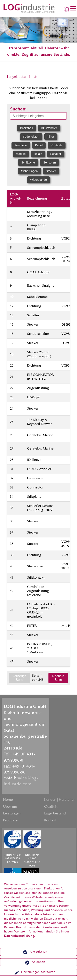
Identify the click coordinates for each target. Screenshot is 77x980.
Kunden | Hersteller (59, 800)
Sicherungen (29, 171)
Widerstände (38, 180)
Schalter (56, 154)
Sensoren (49, 162)
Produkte (10, 821)
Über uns (10, 807)
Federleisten (31, 137)
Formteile (21, 145)
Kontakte (57, 145)
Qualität (51, 807)
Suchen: (18, 110)
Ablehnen (38, 962)
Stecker (51, 171)
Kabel (39, 145)
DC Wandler (49, 128)
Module (21, 154)
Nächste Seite (58, 678)
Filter (51, 137)
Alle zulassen (38, 952)
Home (8, 800)
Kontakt (50, 821)
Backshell (26, 128)
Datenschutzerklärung (19, 936)
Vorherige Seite (19, 678)
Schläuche (28, 162)
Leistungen (12, 814)
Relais (38, 154)
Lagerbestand (55, 814)
